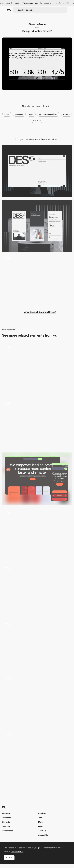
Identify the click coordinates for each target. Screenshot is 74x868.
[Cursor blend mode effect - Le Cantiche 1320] (37, 424)
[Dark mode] (37, 479)
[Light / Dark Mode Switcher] (37, 369)
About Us (42, 831)
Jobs (40, 818)
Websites (6, 813)
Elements (6, 822)
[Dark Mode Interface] (37, 535)
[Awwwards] (9, 10)
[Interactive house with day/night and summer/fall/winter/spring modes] (37, 591)
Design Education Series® (37, 31)
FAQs (40, 826)
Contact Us (43, 835)
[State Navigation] (37, 756)
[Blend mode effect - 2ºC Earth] (37, 646)
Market (41, 822)
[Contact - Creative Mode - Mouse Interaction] (37, 700)
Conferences (7, 831)
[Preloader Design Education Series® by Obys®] (37, 281)
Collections (7, 818)
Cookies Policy (17, 851)
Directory (6, 826)
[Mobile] (37, 226)
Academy (42, 813)
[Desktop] (37, 171)
